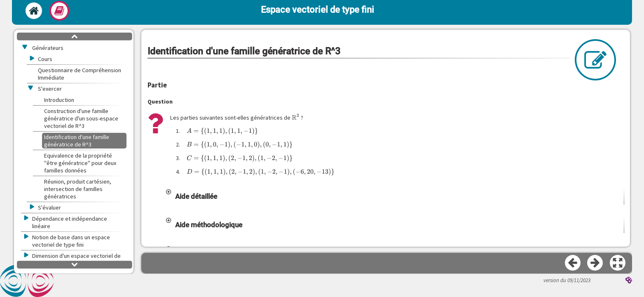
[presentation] (296, 117)
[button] (395, 196)
